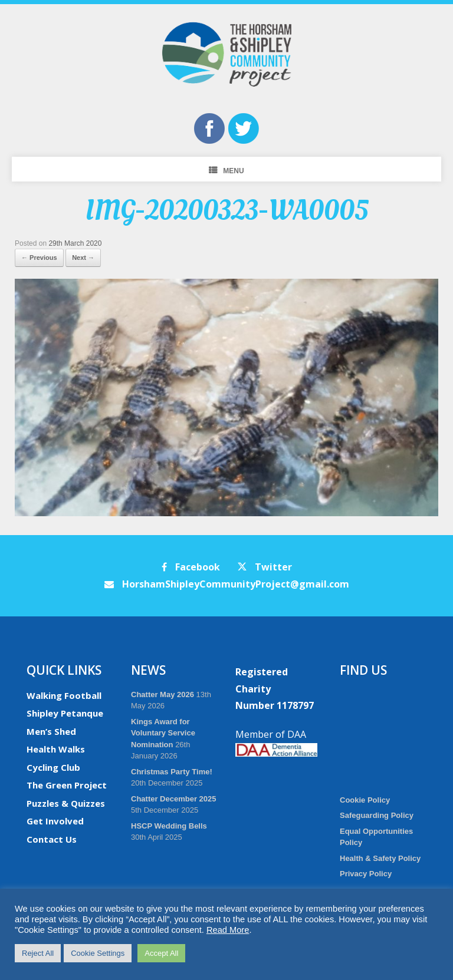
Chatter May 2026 (163, 694)
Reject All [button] (38, 953)
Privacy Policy (366, 874)
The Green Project (67, 785)
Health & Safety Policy (380, 858)
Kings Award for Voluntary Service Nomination (163, 733)
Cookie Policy (365, 800)
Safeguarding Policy (377, 815)
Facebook (191, 567)
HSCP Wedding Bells (169, 826)
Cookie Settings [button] (98, 953)
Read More (228, 930)
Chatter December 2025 (174, 799)
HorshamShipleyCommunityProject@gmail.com (227, 584)
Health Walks (56, 749)
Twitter (265, 567)
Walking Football (64, 695)
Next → (83, 258)
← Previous (39, 258)
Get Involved (55, 821)
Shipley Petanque (65, 713)
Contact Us (52, 839)
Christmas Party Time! (172, 772)
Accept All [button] (161, 953)
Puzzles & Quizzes (66, 803)
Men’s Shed (51, 731)
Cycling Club (53, 767)
